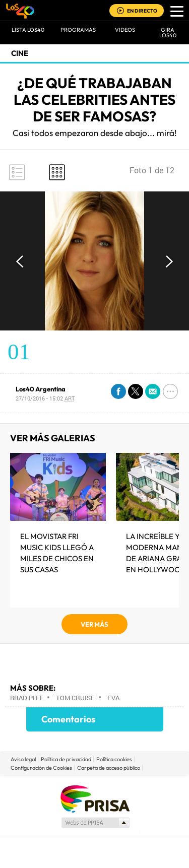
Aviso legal (23, 759)
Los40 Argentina (41, 389)
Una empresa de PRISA (95, 798)
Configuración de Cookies (41, 768)
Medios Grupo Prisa (95, 823)
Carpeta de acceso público (109, 768)
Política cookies (114, 759)
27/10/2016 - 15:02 (45, 398)
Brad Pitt (26, 698)
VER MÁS (94, 624)
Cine (20, 53)
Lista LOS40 (28, 30)
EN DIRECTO (142, 11)
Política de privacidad (66, 759)
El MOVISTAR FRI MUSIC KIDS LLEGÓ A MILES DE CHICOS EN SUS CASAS (57, 553)
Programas (78, 30)
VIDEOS (125, 30)
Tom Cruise (75, 698)
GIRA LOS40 (168, 32)
